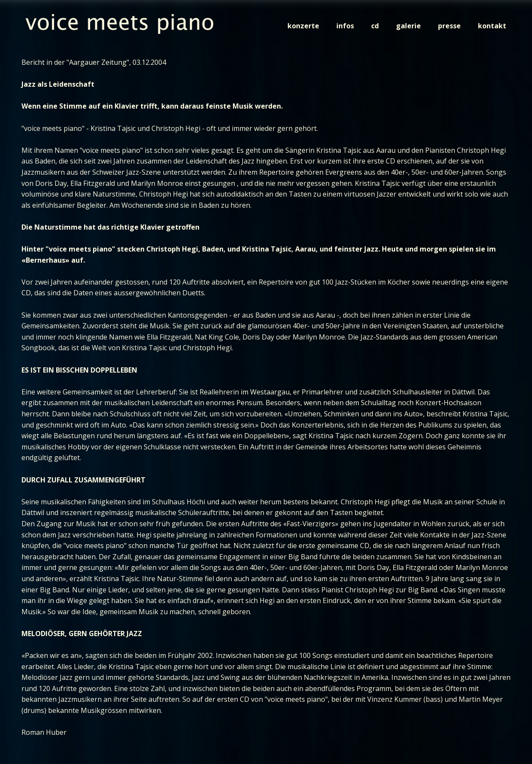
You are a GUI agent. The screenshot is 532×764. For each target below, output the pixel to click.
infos (345, 26)
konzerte (303, 26)
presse (449, 26)
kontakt (492, 26)
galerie (408, 26)
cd (375, 26)
